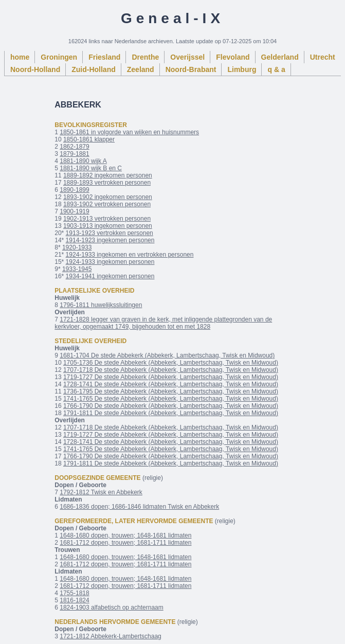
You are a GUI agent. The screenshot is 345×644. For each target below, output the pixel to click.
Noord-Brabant (191, 69)
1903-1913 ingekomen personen (108, 226)
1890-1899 (74, 190)
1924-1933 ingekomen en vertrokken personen (130, 255)
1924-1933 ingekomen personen (110, 262)
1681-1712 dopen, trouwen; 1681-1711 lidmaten (125, 543)
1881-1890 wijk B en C (91, 168)
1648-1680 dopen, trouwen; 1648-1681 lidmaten (125, 535)
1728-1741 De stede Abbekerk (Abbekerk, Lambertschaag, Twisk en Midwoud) (171, 384)
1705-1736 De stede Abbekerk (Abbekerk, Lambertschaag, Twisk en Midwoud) (171, 363)
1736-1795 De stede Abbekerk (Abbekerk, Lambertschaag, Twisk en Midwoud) (171, 391)
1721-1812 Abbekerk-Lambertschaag (110, 636)
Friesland (104, 57)
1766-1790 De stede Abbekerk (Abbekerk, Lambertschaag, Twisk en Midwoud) (171, 406)
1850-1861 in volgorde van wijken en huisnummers (129, 132)
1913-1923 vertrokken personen (110, 233)
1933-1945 (77, 269)
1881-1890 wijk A (83, 161)
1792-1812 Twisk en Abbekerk (101, 492)
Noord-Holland (35, 69)
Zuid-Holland (94, 69)
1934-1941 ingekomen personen (110, 276)
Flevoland (233, 57)
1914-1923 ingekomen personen (110, 240)
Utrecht (323, 57)
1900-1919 (74, 211)
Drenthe (145, 57)
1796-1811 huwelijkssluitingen (101, 305)
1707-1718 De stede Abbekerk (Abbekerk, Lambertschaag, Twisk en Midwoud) (171, 370)
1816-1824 (74, 600)
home (20, 57)
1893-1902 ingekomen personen (108, 197)
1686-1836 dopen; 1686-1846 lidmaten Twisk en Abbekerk (139, 507)
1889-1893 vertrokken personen (107, 183)
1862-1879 (74, 147)
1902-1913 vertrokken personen (107, 219)
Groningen (59, 57)
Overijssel (187, 57)
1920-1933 (77, 247)
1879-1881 (74, 154)
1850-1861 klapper (89, 139)
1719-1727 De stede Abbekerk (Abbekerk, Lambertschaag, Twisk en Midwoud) (171, 377)
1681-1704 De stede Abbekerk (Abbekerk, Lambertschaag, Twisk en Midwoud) (167, 355)
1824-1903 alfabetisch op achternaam (111, 607)
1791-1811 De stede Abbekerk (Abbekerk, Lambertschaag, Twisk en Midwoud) (171, 413)
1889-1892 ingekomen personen (108, 175)
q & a (276, 69)
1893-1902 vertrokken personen (107, 204)
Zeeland (141, 69)
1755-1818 (74, 593)
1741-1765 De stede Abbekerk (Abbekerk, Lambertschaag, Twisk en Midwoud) (171, 399)
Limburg (242, 69)
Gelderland (280, 57)
